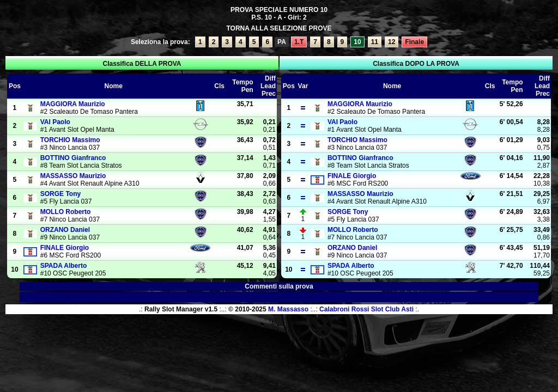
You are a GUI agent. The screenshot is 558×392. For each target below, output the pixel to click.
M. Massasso (288, 309)
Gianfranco (73, 158)
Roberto (66, 212)
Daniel (65, 230)
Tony (60, 194)
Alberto (64, 266)
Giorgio (65, 248)
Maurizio (73, 104)
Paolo (55, 122)
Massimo (70, 140)
